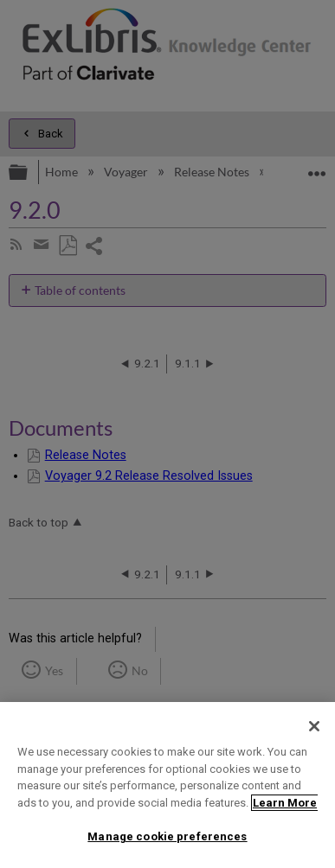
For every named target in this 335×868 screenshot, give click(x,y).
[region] (167, 785)
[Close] (314, 726)
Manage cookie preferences (167, 836)
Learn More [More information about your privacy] (285, 803)
